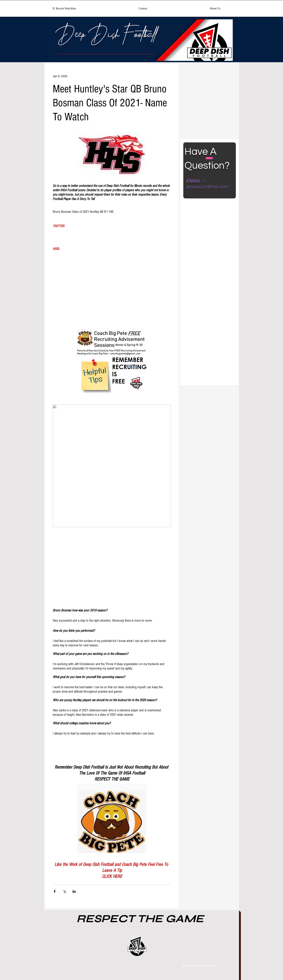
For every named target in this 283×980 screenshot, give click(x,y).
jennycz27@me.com (207, 187)
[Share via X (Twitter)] (64, 891)
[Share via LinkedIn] (74, 891)
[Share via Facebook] (55, 891)
